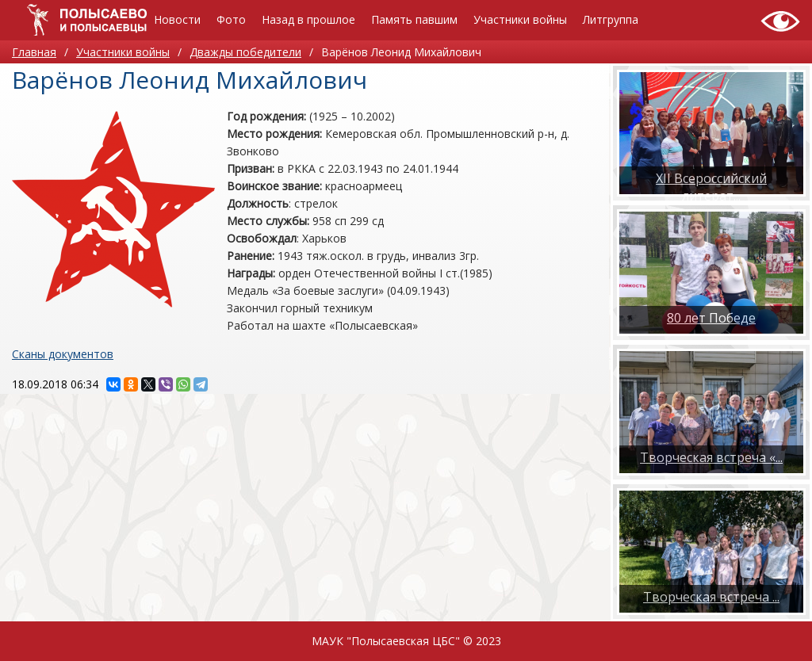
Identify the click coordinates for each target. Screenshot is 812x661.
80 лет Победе (711, 318)
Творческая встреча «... (711, 457)
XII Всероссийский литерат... (711, 187)
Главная (34, 52)
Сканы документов (63, 354)
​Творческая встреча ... (711, 597)
